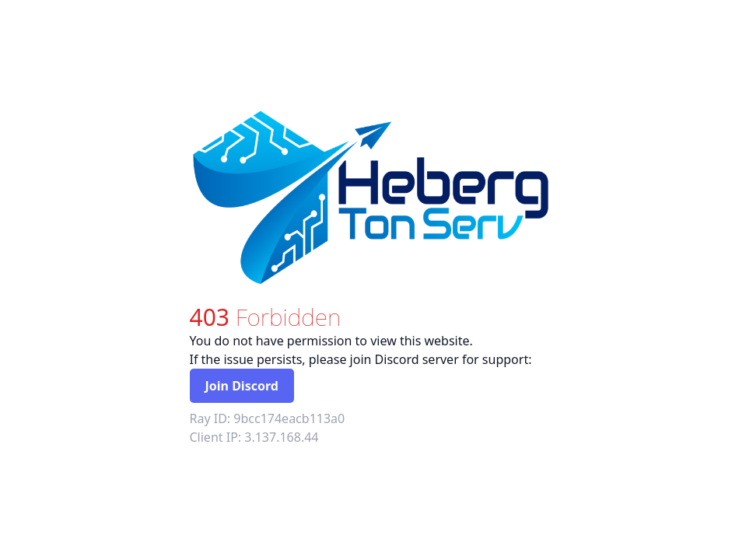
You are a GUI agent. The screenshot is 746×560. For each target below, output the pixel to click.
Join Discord (242, 386)
